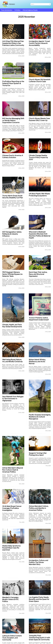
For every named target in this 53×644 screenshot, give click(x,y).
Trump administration (7, 10)
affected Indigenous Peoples (30, 10)
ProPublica (17, 10)
